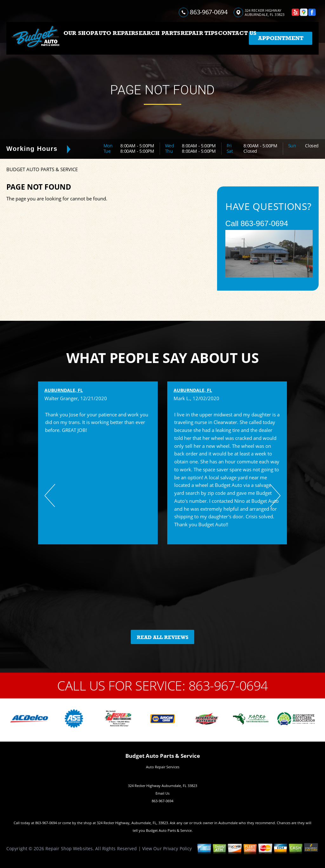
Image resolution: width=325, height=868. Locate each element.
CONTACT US (237, 33)
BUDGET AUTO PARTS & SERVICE (42, 169)
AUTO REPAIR (115, 33)
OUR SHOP (79, 33)
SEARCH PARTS (158, 33)
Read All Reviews (163, 637)
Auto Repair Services (163, 767)
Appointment (281, 38)
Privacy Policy (178, 848)
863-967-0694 (209, 12)
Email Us (162, 793)
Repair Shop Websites (69, 848)
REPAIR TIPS (199, 33)
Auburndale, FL (64, 390)
